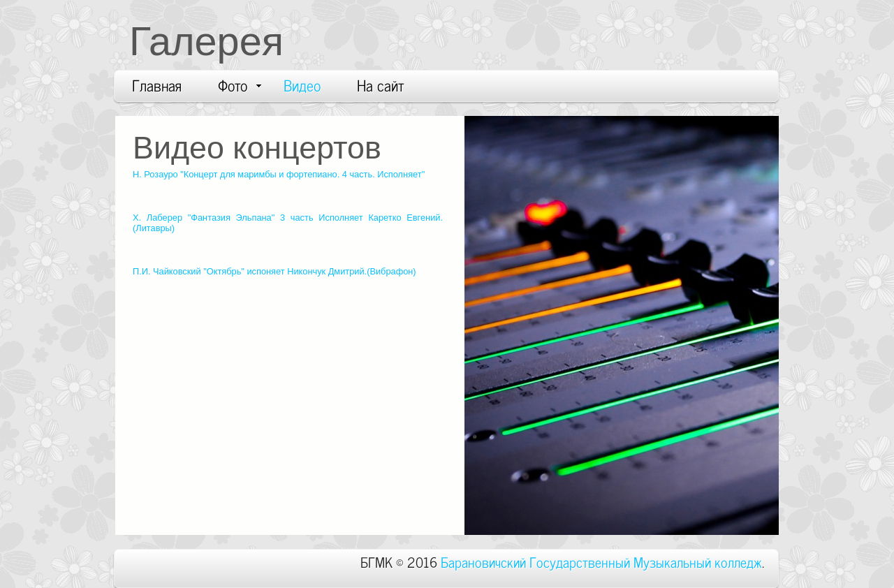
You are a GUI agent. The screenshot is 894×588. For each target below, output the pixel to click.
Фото (240, 85)
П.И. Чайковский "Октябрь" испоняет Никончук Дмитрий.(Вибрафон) (274, 271)
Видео (302, 85)
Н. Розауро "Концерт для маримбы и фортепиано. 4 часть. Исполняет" (279, 174)
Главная (157, 85)
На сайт (380, 85)
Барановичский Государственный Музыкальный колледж (601, 561)
